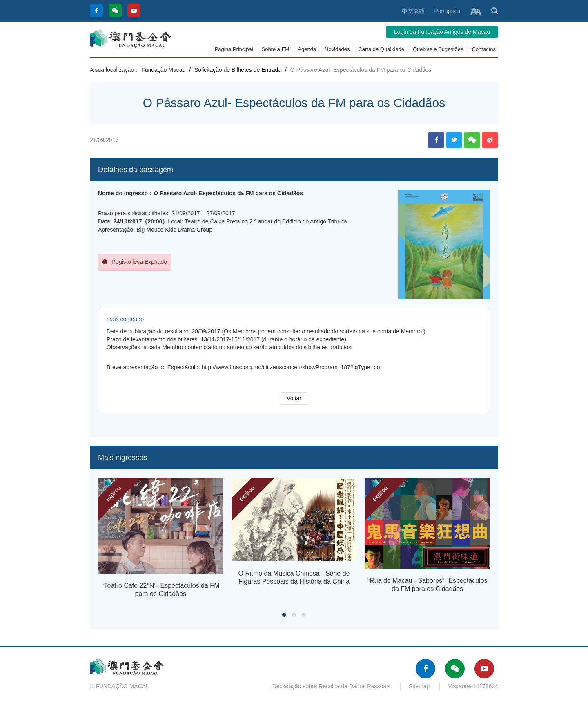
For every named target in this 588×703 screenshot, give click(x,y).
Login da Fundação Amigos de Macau (442, 32)
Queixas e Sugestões (438, 49)
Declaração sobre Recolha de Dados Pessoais (332, 686)
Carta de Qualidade (381, 49)
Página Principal (234, 49)
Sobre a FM (275, 49)
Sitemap (419, 686)
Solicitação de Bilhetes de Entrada (238, 70)
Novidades (337, 49)
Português (447, 11)
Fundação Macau (163, 70)
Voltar (294, 398)
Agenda (307, 49)
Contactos (484, 49)
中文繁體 (413, 11)
